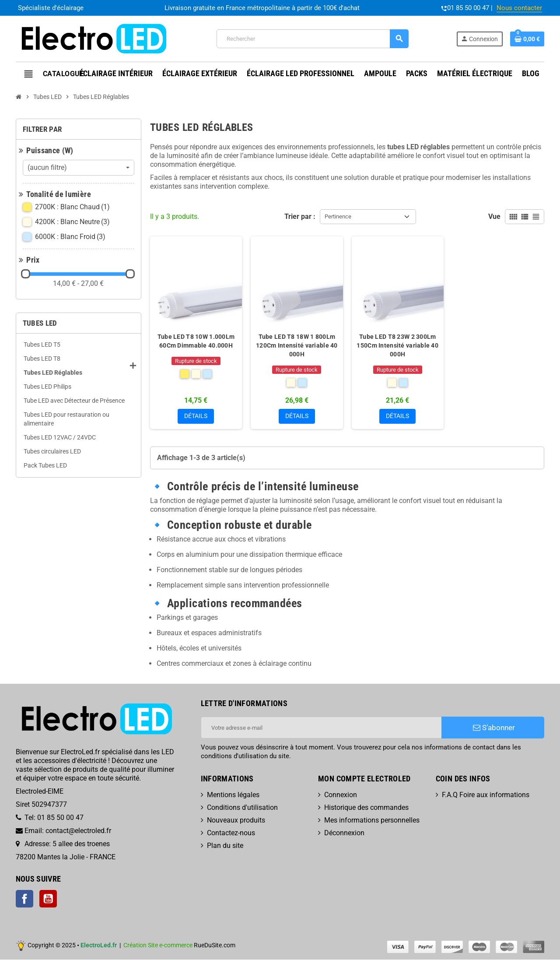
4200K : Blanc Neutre (73, 222)
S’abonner (494, 728)
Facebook (24, 899)
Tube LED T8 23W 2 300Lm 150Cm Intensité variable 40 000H (397, 345)
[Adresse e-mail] (321, 728)
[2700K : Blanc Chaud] (185, 374)
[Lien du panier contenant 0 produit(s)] (527, 39)
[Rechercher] (312, 39)
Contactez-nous (231, 834)
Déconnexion (344, 834)
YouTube (48, 899)
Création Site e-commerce (158, 946)
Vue (494, 216)
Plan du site (225, 846)
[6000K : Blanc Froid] (207, 374)
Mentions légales (233, 796)
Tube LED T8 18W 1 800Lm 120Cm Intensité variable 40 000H (297, 345)
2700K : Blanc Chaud (73, 207)
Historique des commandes (366, 808)
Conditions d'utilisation (242, 808)
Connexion (341, 796)
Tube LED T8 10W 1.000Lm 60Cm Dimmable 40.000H (196, 341)
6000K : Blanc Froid (71, 237)
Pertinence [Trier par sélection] (338, 216)
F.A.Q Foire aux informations (486, 796)
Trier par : (300, 216)
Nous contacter (519, 8)
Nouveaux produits (236, 821)
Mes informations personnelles (372, 821)
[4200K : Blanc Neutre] (196, 374)
